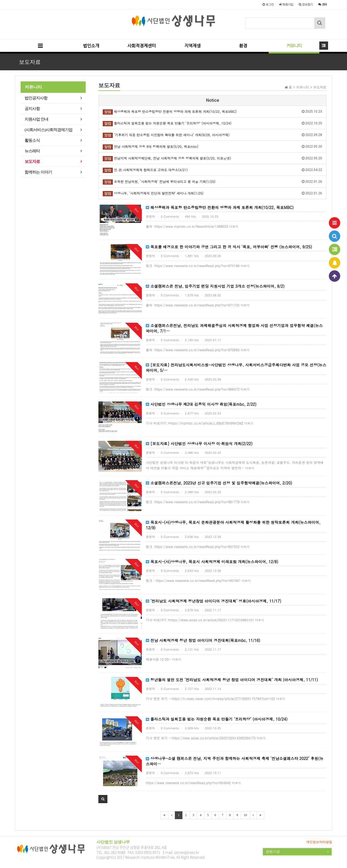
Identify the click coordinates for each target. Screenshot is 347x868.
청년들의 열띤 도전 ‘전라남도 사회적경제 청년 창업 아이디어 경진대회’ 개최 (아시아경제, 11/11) (232, 680)
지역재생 (192, 46)
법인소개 (91, 46)
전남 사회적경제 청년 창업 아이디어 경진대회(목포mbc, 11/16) (203, 640)
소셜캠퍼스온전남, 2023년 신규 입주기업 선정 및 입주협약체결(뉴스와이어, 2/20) (219, 483)
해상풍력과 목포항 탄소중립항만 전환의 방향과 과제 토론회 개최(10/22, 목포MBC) (220, 207)
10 (245, 815)
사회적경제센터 (142, 46)
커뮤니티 (294, 46)
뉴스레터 (32, 151)
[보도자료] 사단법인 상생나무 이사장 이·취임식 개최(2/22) (199, 443)
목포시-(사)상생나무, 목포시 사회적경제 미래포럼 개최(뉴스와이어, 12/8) (212, 562)
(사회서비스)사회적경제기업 (49, 130)
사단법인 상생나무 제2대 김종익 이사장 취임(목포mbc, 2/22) (201, 404)
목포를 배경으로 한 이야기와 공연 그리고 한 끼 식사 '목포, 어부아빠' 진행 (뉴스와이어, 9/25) (229, 247)
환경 (243, 46)
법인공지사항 (36, 98)
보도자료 (32, 161)
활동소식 (32, 140)
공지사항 (32, 109)
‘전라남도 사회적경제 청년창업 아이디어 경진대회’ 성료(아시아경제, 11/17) (213, 601)
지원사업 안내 (36, 119)
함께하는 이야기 (38, 172)
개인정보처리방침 (319, 842)
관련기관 (297, 852)
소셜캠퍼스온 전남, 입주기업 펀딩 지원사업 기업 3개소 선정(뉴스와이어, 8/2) (215, 286)
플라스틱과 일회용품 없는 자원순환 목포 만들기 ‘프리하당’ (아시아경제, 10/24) (217, 719)
